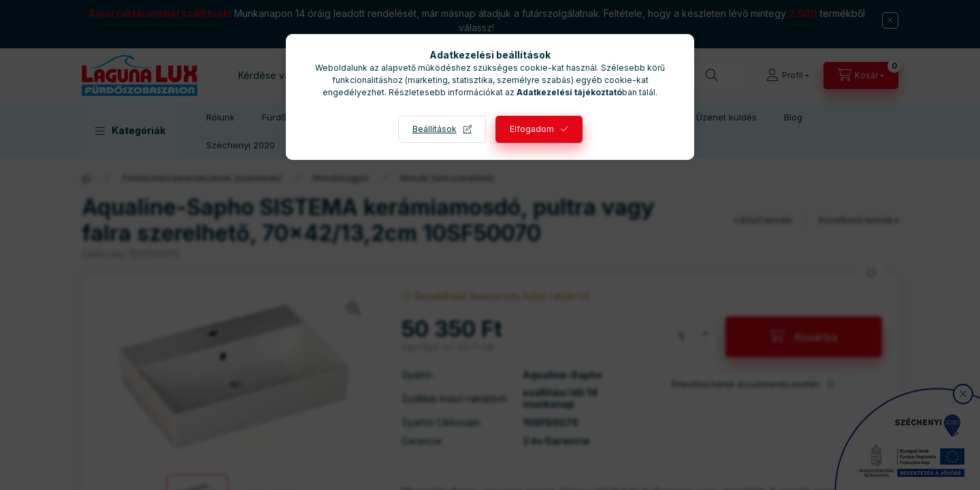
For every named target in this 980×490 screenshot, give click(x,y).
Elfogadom (532, 129)
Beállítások (435, 129)
